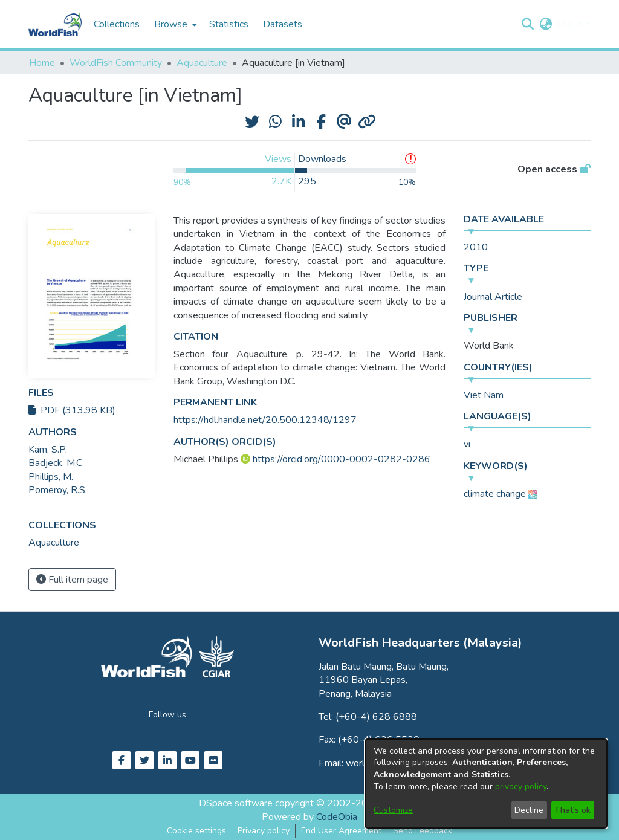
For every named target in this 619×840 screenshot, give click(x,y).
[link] (54, 543)
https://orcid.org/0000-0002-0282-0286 (342, 459)
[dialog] (486, 783)
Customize (393, 810)
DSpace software (236, 803)
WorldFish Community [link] (116, 63)
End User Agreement (341, 831)
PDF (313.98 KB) (72, 410)
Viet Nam (484, 395)
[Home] (55, 24)
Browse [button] (171, 24)
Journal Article (493, 297)
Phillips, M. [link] (51, 477)
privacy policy (521, 787)
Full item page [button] (72, 580)
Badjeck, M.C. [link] (56, 463)
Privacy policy (264, 831)
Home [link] (42, 63)
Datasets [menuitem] (283, 24)
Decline (529, 810)
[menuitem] (174, 24)
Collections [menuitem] (117, 24)
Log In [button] (571, 24)
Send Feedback (423, 831)
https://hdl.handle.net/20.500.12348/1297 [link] (265, 420)
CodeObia (337, 817)
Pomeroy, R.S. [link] (58, 490)
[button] (527, 24)
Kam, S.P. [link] (48, 450)
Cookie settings (196, 831)
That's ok (572, 810)
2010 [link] (476, 247)
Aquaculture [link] (202, 63)
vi (467, 444)
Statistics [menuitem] (229, 24)
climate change (495, 494)
